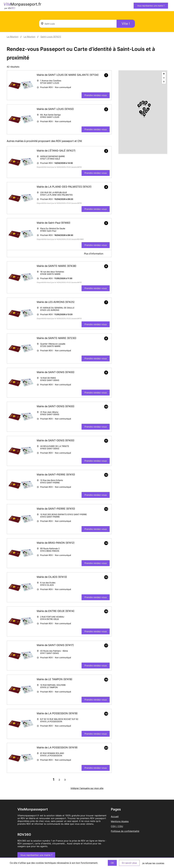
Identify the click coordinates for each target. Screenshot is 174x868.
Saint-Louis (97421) (51, 37)
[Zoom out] (164, 78)
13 (144, 114)
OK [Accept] (112, 863)
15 (144, 109)
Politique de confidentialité (125, 831)
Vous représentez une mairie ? (151, 6)
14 (149, 105)
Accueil (115, 816)
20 (141, 104)
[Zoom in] (164, 74)
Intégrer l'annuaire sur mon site (87, 788)
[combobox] (78, 24)
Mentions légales (120, 821)
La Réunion (12, 37)
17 (143, 102)
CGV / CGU (117, 826)
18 (146, 111)
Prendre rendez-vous (96, 95)
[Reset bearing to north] (164, 82)
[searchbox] (78, 24)
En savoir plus (129, 863)
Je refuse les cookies (153, 863)
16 (144, 112)
